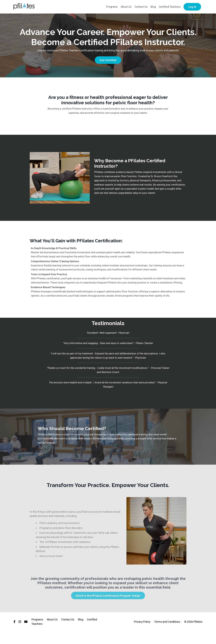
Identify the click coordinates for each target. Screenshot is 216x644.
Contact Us (141, 7)
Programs (111, 7)
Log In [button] (192, 7)
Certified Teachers (170, 7)
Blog (153, 7)
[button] (108, 59)
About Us (126, 7)
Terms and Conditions (167, 634)
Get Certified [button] (108, 60)
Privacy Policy (142, 634)
